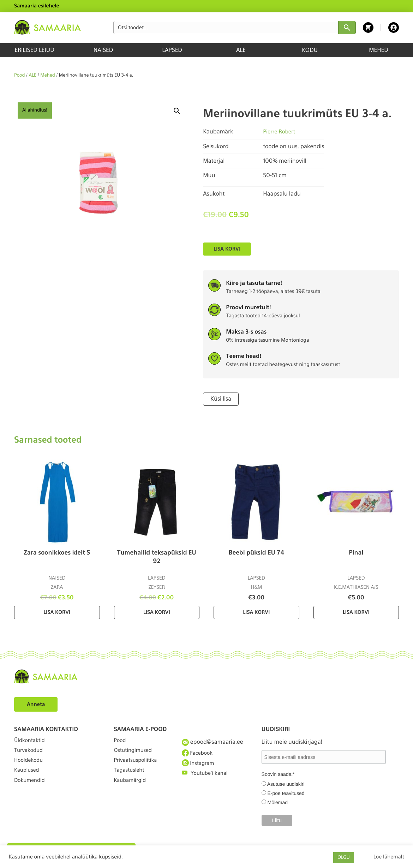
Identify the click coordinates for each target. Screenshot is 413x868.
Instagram (199, 767)
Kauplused (28, 780)
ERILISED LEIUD (34, 50)
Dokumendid (31, 793)
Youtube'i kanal (207, 780)
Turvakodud (30, 754)
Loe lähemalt (389, 857)
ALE (241, 50)
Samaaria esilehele (37, 6)
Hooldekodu (30, 767)
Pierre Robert (280, 131)
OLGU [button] (343, 858)
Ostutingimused (135, 754)
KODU (310, 50)
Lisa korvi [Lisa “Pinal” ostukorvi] (356, 612)
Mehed (48, 75)
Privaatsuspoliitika (138, 767)
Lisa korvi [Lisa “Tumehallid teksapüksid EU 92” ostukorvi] (157, 612)
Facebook (199, 754)
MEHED (379, 50)
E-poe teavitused (286, 793)
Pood (19, 75)
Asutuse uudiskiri (286, 784)
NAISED (103, 50)
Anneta (37, 703)
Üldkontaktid (31, 741)
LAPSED (172, 50)
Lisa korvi (227, 249)
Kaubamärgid (132, 793)
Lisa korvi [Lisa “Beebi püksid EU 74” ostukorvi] (256, 612)
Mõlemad (277, 802)
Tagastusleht (131, 780)
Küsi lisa (220, 399)
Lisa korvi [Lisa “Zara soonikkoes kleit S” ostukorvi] (57, 612)
